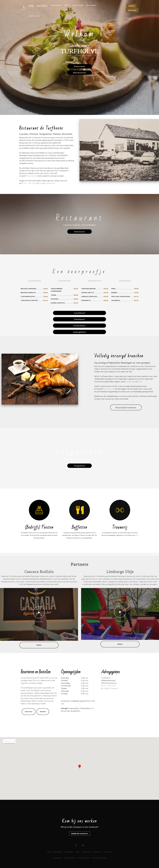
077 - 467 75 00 (30, 183)
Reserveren (32, 176)
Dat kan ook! (109, 389)
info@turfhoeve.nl (47, 183)
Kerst (140, 382)
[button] (80, 767)
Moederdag (130, 382)
